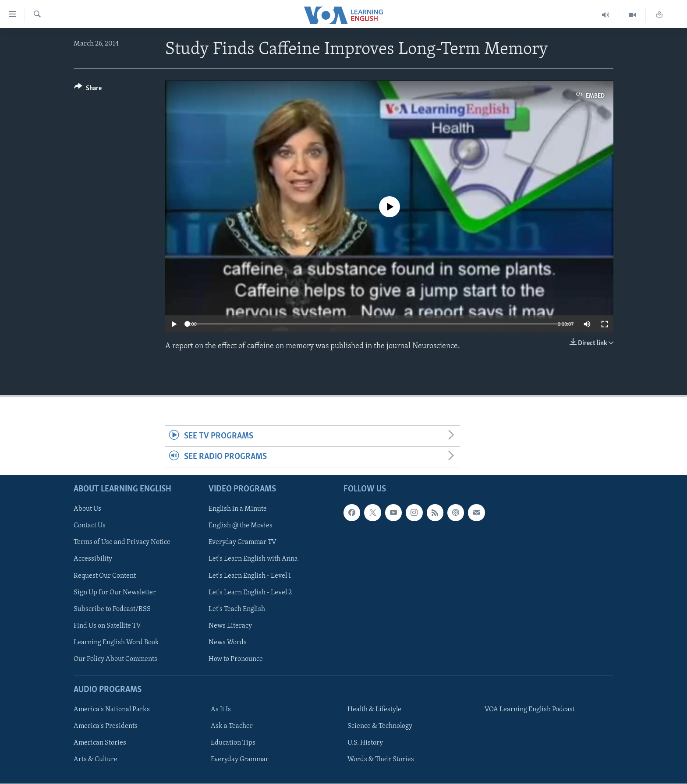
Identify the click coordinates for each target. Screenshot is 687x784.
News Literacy (230, 626)
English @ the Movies (241, 526)
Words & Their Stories (381, 760)
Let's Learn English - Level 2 (250, 593)
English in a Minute (238, 509)
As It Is (221, 710)
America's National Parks (112, 710)
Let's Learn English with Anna (253, 559)
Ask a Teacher (232, 727)
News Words (228, 643)
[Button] (88, 90)
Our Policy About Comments (115, 659)
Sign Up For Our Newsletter (115, 593)
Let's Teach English (237, 609)
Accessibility (93, 559)
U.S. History (365, 743)
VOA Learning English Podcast (530, 710)
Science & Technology (380, 727)
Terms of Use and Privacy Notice (122, 543)
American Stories (100, 743)
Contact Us (90, 526)
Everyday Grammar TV (243, 543)
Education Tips (233, 743)
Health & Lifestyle (374, 710)
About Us (87, 509)
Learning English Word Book (116, 643)
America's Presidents (106, 727)
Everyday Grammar (240, 760)
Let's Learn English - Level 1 (250, 576)
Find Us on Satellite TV (107, 626)
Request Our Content (105, 576)
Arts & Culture (96, 760)
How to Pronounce (236, 659)
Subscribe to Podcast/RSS (112, 609)
